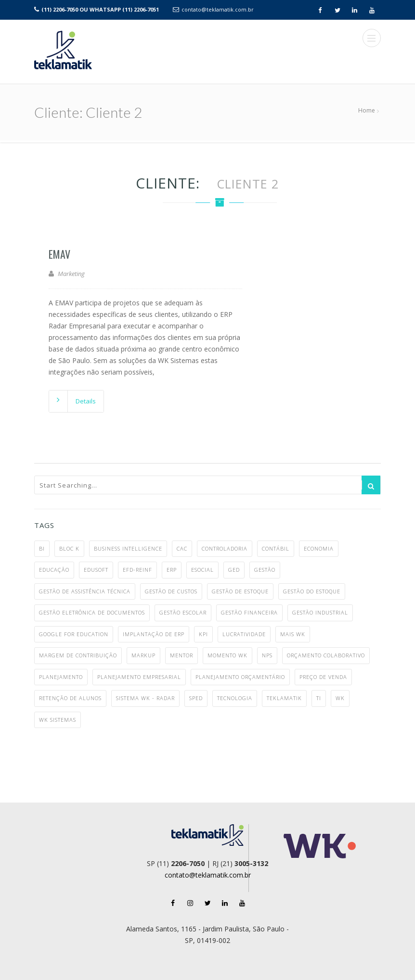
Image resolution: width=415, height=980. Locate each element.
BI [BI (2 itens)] (42, 548)
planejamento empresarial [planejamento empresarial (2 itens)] (139, 677)
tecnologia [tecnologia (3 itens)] (235, 698)
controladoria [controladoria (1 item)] (225, 548)
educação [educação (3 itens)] (54, 570)
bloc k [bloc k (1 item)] (69, 548)
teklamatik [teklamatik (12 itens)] (284, 698)
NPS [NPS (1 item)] (267, 655)
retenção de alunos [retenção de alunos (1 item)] (70, 698)
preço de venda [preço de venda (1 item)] (323, 677)
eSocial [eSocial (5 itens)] (202, 570)
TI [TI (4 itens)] (319, 698)
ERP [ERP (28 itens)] (172, 570)
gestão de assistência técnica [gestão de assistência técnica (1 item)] (85, 591)
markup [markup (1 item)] (143, 655)
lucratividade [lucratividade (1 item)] (244, 634)
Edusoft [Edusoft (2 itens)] (96, 570)
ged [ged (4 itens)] (234, 570)
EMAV (59, 254)
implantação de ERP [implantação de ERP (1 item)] (154, 634)
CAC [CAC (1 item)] (182, 548)
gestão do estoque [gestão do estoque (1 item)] (312, 591)
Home (367, 110)
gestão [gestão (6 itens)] (265, 570)
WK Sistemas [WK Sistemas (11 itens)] (58, 720)
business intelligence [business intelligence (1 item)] (128, 548)
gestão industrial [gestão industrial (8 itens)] (320, 612)
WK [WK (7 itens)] (340, 698)
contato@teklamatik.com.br (218, 9)
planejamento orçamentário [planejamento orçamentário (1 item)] (240, 677)
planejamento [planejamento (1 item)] (61, 677)
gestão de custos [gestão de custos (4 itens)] (171, 591)
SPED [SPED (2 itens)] (196, 698)
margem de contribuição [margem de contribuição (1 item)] (78, 655)
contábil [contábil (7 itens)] (276, 548)
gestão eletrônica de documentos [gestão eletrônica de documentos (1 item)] (92, 612)
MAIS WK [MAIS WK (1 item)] (293, 634)
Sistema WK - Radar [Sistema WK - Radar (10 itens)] (145, 698)
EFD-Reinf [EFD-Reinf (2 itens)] (137, 570)
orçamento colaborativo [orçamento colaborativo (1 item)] (326, 655)
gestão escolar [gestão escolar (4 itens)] (183, 612)
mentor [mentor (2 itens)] (182, 655)
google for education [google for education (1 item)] (74, 634)
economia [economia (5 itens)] (319, 548)
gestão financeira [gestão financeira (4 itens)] (249, 612)
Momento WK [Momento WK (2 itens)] (227, 655)
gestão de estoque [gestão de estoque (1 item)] (240, 591)
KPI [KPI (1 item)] (203, 634)
